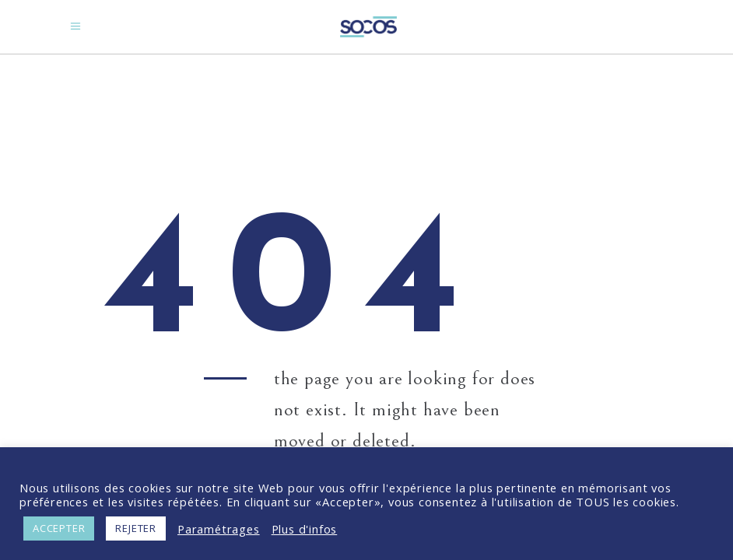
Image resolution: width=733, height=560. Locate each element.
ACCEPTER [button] (59, 528)
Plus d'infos (305, 529)
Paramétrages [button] (219, 529)
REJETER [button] (136, 528)
